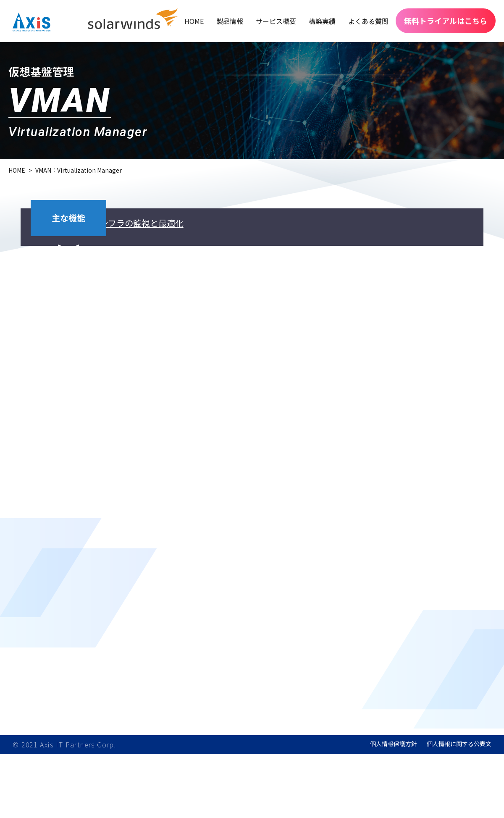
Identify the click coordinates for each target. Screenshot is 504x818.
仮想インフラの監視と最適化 (214, 237)
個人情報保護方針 (394, 808)
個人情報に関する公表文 (459, 808)
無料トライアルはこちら (446, 21)
